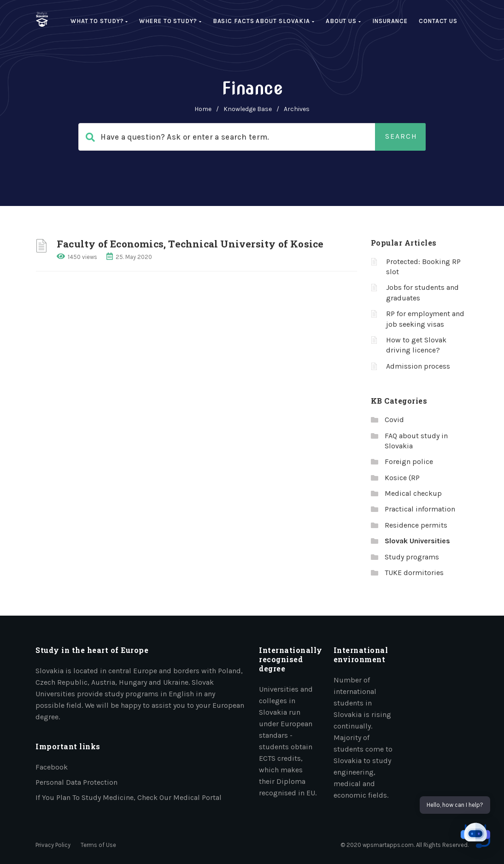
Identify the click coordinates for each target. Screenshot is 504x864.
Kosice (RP (402, 478)
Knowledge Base (248, 109)
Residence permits (416, 525)
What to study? (99, 21)
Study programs (412, 557)
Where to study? (170, 21)
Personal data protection (76, 782)
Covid (394, 420)
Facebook (52, 767)
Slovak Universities (417, 541)
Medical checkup (413, 493)
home (203, 109)
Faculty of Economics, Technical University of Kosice (190, 244)
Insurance (390, 21)
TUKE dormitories (414, 573)
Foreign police (409, 461)
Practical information (420, 509)
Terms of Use (98, 845)
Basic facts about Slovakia (264, 21)
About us (343, 21)
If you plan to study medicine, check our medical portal (129, 797)
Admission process (418, 366)
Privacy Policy (53, 845)
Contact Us (438, 21)
